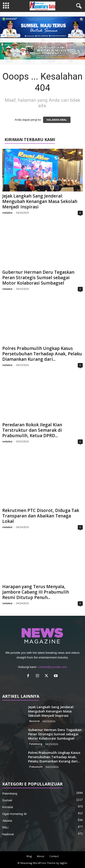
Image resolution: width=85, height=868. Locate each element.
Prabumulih (36, 767)
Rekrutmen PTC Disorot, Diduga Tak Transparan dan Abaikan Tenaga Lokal (41, 516)
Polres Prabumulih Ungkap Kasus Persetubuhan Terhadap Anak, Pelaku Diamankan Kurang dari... (42, 354)
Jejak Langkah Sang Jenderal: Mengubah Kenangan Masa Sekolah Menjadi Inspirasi (40, 201)
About (41, 856)
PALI (5, 827)
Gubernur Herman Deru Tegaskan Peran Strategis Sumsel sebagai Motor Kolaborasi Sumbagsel (38, 278)
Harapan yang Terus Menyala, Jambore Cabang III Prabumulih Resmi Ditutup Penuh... (36, 592)
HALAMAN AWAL (57, 120)
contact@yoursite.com (52, 667)
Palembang (36, 744)
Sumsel (7, 800)
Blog (29, 856)
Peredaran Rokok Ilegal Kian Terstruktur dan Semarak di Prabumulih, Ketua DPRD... (32, 430)
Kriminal (8, 807)
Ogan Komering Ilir (15, 814)
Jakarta (7, 821)
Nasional (34, 721)
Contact (54, 856)
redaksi (7, 213)
